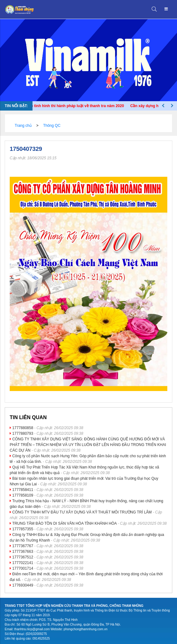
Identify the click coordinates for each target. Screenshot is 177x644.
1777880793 (23, 433)
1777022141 (23, 563)
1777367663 (23, 552)
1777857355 (23, 529)
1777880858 (23, 428)
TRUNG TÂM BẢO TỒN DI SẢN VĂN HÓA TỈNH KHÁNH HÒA (64, 523)
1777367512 (23, 557)
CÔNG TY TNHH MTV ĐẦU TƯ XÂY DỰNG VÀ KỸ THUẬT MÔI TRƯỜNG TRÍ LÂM (82, 512)
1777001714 (23, 568)
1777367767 (23, 546)
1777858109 (23, 495)
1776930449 (23, 585)
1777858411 (23, 490)
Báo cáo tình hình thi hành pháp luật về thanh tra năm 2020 (73, 106)
